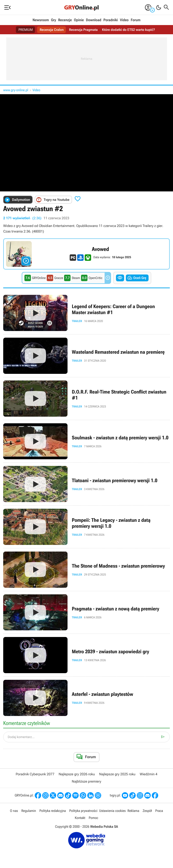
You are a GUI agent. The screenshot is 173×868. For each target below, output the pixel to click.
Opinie (79, 20)
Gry (54, 20)
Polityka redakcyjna (53, 811)
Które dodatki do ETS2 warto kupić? (129, 30)
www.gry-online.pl (16, 90)
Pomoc (93, 818)
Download (94, 20)
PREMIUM (25, 30)
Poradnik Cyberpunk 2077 (35, 774)
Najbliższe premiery (86, 781)
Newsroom (41, 20)
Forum (136, 20)
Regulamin (29, 811)
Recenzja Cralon (51, 30)
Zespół (147, 811)
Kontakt (80, 818)
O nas (14, 811)
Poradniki (111, 20)
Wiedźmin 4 (149, 774)
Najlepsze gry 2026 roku (77, 774)
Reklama (133, 811)
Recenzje (65, 20)
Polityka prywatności (83, 811)
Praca (159, 811)
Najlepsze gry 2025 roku (117, 774)
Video (124, 20)
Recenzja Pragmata (83, 30)
